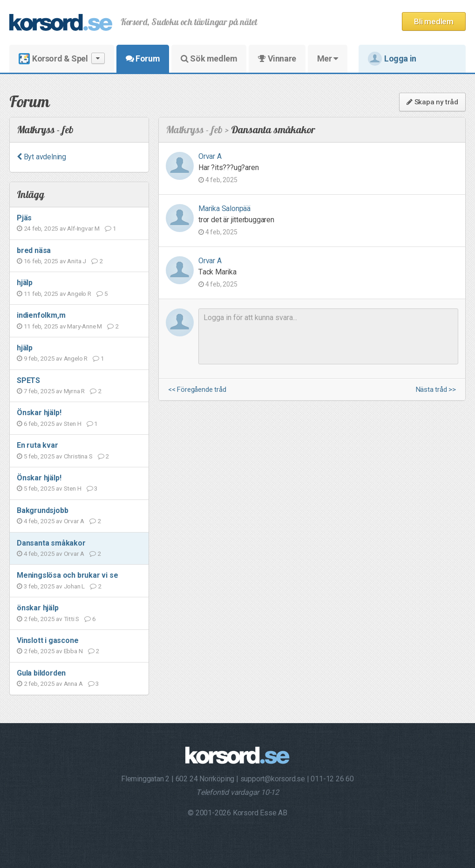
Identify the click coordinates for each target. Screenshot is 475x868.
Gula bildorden (41, 673)
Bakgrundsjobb (42, 510)
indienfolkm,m (41, 315)
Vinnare (277, 58)
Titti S (72, 619)
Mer (328, 58)
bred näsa (34, 250)
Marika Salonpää (224, 208)
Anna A (73, 683)
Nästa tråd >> (436, 390)
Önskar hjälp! (39, 413)
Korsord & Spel (62, 58)
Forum (143, 58)
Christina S (78, 456)
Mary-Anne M (85, 326)
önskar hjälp (38, 608)
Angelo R (79, 294)
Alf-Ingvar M (83, 228)
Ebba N (73, 651)
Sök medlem (209, 58)
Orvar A (74, 521)
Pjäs (24, 218)
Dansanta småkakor (51, 543)
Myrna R (75, 391)
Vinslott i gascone (47, 640)
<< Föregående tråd (197, 390)
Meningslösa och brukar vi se (67, 575)
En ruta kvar (37, 445)
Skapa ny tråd (432, 102)
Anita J (77, 261)
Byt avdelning (41, 157)
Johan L (75, 586)
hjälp (25, 283)
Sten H (73, 424)
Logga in (392, 59)
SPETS (28, 380)
